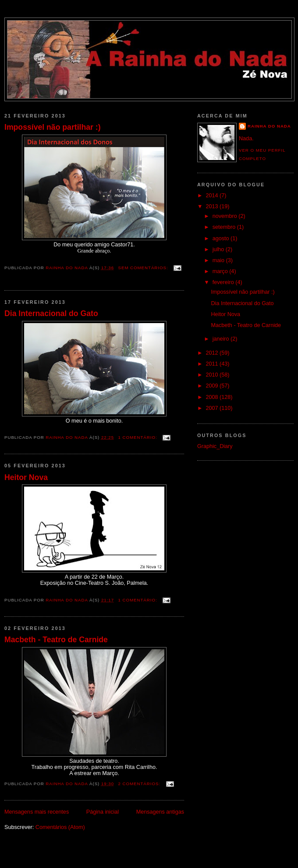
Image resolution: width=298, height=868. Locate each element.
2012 (213, 353)
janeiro (222, 339)
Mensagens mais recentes (37, 812)
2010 (213, 375)
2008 (213, 397)
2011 (213, 364)
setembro (225, 227)
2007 (213, 408)
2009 (213, 386)
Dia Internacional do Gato (51, 313)
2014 (213, 196)
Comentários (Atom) (60, 827)
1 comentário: (139, 437)
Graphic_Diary (215, 446)
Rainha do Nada (269, 126)
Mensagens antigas (160, 812)
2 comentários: (140, 784)
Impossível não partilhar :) (53, 127)
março (221, 271)
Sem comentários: (144, 268)
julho (219, 249)
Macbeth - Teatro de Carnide (56, 640)
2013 (213, 206)
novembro (226, 216)
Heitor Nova (26, 477)
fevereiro (224, 282)
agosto (222, 238)
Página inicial (103, 812)
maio (219, 260)
